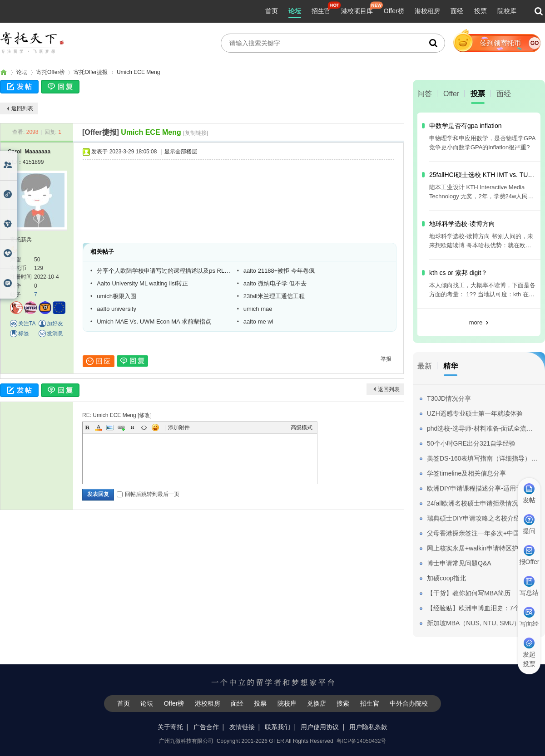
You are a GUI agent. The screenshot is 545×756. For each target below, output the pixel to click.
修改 (144, 415)
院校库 (507, 11)
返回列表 (22, 108)
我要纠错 (533, 717)
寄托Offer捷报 (90, 72)
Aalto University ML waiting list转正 (142, 283)
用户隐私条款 (368, 727)
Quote (133, 427)
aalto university (116, 309)
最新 (425, 366)
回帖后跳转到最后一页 (148, 494)
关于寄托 (170, 727)
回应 (99, 361)
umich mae (258, 309)
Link (121, 427)
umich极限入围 (116, 296)
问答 (425, 94)
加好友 (55, 324)
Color (99, 427)
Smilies (155, 427)
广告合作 (206, 727)
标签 (24, 334)
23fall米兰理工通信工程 (274, 296)
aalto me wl (258, 322)
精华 (451, 366)
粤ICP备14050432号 (361, 741)
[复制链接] (196, 133)
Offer (451, 94)
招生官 (321, 11)
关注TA (27, 324)
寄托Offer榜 (50, 72)
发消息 (55, 334)
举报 (386, 359)
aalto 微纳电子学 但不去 (275, 283)
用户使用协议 (320, 727)
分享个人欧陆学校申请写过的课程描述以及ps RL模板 (163, 271)
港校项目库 (357, 11)
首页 (272, 11)
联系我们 (277, 727)
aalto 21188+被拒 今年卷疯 (279, 271)
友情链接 (242, 727)
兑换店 (317, 703)
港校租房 (427, 11)
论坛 (295, 11)
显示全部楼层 (181, 152)
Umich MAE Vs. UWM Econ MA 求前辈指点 (154, 322)
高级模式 (302, 427)
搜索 (343, 703)
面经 (457, 11)
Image (110, 427)
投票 (481, 11)
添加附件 (179, 427)
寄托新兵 (21, 240)
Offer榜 (394, 11)
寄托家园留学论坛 (4, 72)
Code (144, 427)
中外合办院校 (409, 703)
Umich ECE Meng (138, 72)
